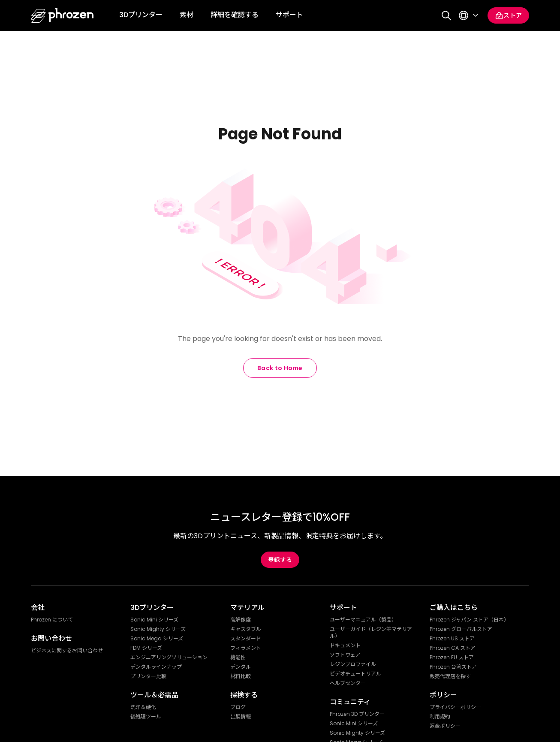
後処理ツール (146, 717)
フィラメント (246, 648)
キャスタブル (246, 629)
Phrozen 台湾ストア (453, 667)
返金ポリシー (445, 726)
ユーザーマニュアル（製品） (363, 620)
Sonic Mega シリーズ (157, 639)
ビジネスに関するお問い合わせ (67, 651)
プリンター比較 (148, 676)
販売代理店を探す (450, 676)
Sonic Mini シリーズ (154, 620)
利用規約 (440, 717)
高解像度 (241, 620)
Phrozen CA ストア (453, 648)
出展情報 (241, 717)
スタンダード (246, 639)
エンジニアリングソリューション (169, 658)
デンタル (241, 667)
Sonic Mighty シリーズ (158, 629)
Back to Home (280, 368)
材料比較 (241, 676)
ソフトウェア (345, 655)
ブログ (238, 707)
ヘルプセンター (348, 683)
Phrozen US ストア (452, 639)
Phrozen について (52, 620)
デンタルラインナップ (156, 667)
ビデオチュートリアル (355, 674)
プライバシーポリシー (455, 707)
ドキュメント (345, 645)
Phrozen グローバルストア (461, 629)
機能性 (238, 658)
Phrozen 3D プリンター (357, 714)
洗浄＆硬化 (143, 707)
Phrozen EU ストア (452, 658)
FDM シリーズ (146, 648)
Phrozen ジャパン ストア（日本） (469, 620)
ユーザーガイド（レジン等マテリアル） (371, 633)
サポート (289, 15)
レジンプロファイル (353, 664)
